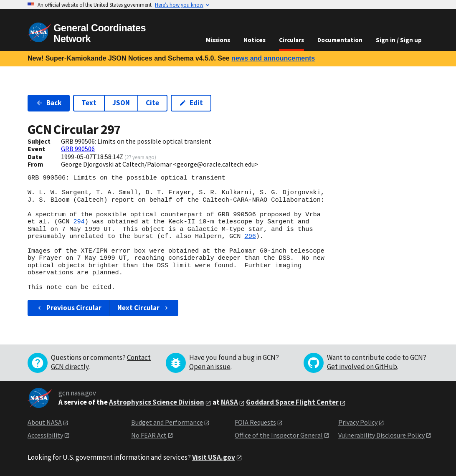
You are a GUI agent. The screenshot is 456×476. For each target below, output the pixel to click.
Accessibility (45, 435)
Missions (218, 40)
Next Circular (144, 308)
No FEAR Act (149, 435)
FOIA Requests (255, 422)
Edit (191, 103)
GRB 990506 (78, 149)
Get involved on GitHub (362, 367)
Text (89, 103)
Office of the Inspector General (279, 435)
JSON (121, 103)
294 (79, 222)
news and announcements (273, 58)
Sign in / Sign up (399, 40)
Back (49, 103)
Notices (255, 40)
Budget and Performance (167, 422)
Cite (152, 103)
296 (250, 236)
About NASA (45, 422)
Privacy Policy (358, 422)
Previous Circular (69, 308)
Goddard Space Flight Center (292, 402)
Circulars (291, 40)
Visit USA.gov (214, 457)
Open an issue (210, 367)
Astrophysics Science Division (157, 402)
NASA (229, 402)
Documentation (340, 40)
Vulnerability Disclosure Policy (381, 435)
